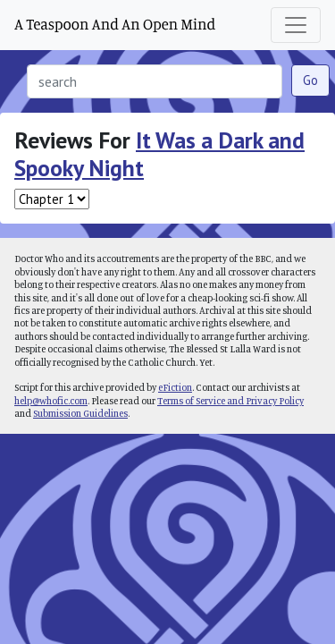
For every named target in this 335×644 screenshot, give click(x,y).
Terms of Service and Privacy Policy (230, 401)
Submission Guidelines (80, 413)
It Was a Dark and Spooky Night (159, 154)
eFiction (175, 387)
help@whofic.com (51, 401)
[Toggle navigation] (296, 25)
